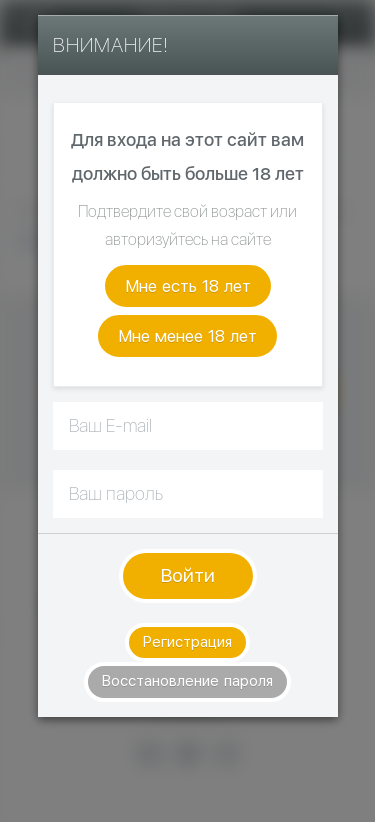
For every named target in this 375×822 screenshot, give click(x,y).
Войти (188, 575)
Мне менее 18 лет (187, 336)
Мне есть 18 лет (188, 286)
